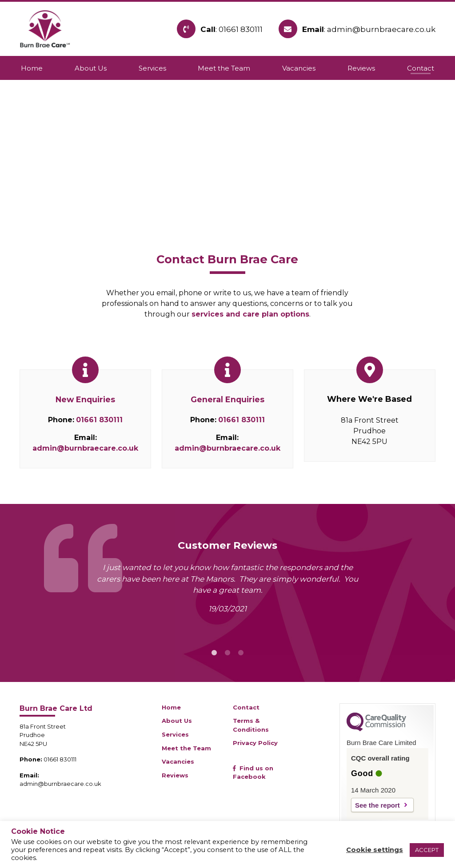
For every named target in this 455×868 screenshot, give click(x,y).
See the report (377, 805)
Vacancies (178, 761)
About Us (177, 721)
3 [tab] (241, 653)
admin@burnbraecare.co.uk (85, 448)
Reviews (175, 775)
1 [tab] (214, 653)
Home (171, 707)
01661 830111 (99, 420)
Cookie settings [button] (375, 850)
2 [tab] (227, 653)
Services (175, 734)
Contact (246, 707)
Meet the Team (186, 748)
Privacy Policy (255, 743)
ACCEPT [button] (427, 850)
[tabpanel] (227, 592)
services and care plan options (250, 314)
